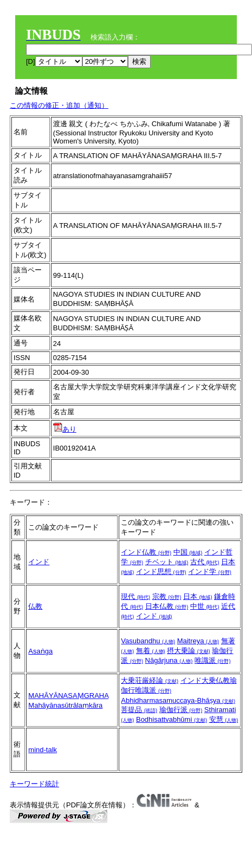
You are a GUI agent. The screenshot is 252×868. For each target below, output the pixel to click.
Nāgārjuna (169, 660)
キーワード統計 (34, 784)
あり (65, 429)
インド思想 (161, 572)
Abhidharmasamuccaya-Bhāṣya (178, 700)
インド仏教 (146, 552)
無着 (151, 651)
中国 (188, 552)
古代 (205, 562)
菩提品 (139, 710)
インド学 (210, 572)
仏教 (35, 606)
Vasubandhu (148, 641)
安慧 (224, 719)
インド (39, 562)
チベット (167, 562)
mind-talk (43, 750)
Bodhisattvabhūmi (172, 719)
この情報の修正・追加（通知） (59, 105)
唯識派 (213, 660)
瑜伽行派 (181, 710)
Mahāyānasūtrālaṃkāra (65, 705)
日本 (198, 596)
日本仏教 (167, 606)
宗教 (167, 596)
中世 (205, 606)
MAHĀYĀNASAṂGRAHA (68, 696)
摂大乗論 (189, 651)
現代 (135, 596)
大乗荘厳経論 (150, 680)
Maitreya (198, 641)
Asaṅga (40, 651)
